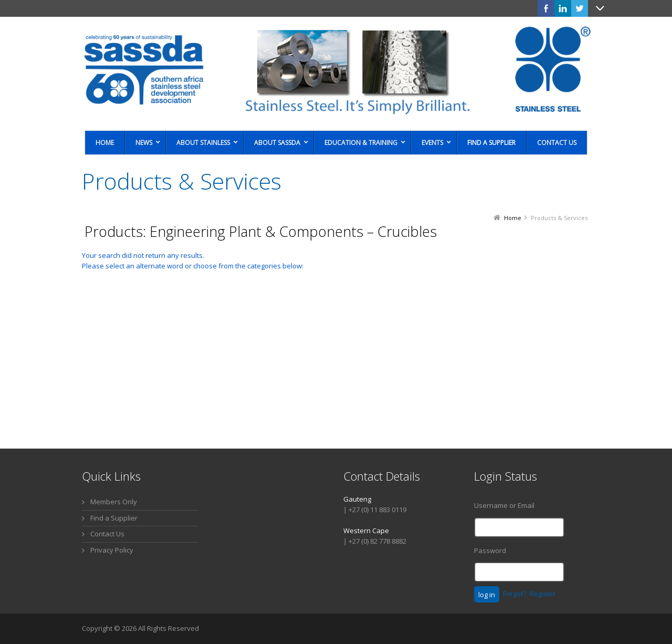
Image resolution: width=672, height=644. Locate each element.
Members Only (114, 502)
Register (542, 594)
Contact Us (107, 534)
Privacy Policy (112, 550)
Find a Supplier (114, 518)
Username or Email (504, 505)
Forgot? (514, 594)
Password (490, 550)
